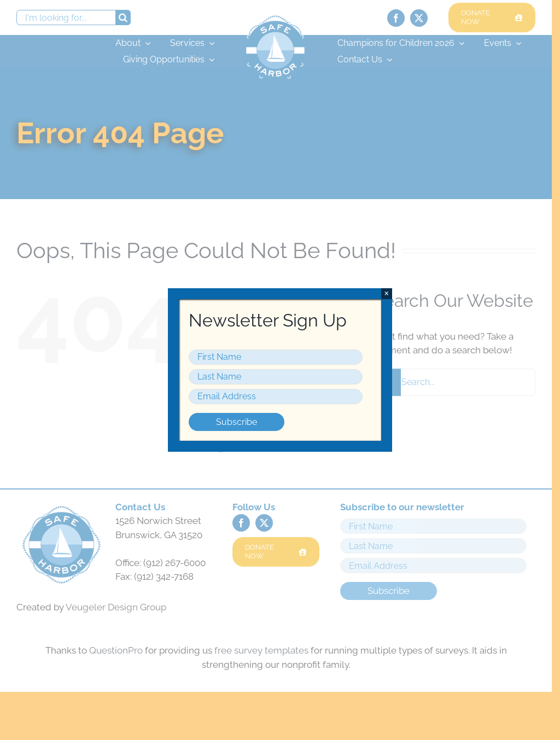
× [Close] (386, 293)
